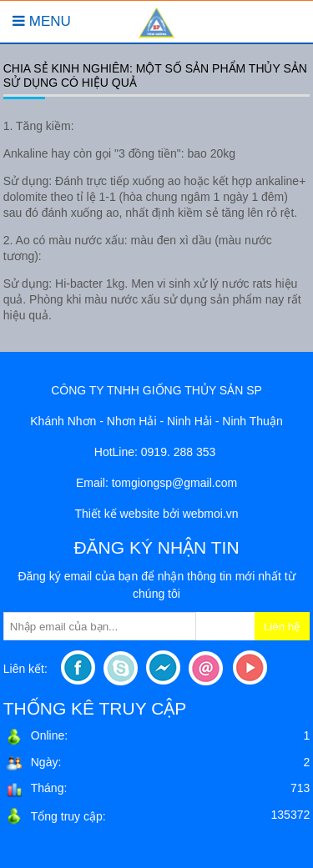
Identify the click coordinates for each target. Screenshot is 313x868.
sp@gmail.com (198, 483)
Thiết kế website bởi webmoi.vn (156, 514)
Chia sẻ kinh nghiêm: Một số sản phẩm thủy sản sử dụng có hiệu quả (155, 75)
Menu (42, 21)
